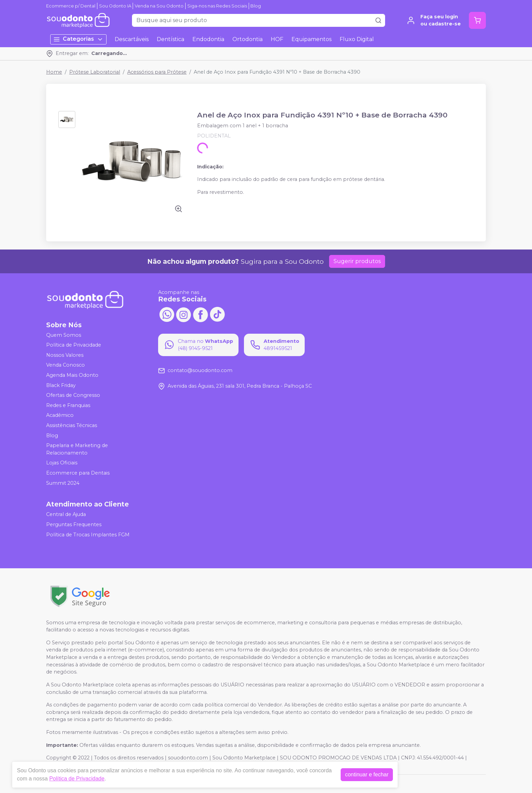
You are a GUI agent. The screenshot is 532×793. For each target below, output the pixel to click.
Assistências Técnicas (72, 425)
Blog (256, 6)
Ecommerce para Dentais (78, 473)
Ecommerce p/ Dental (71, 6)
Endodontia (208, 39)
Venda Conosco (65, 365)
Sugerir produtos (357, 261)
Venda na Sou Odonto (159, 6)
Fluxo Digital (357, 39)
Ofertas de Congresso (73, 395)
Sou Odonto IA (115, 6)
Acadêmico (60, 416)
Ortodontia (248, 39)
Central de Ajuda (66, 515)
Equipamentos (311, 39)
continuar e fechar (367, 774)
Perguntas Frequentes (74, 524)
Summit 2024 (63, 483)
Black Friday (61, 385)
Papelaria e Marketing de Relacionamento (77, 449)
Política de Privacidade (74, 345)
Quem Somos (64, 335)
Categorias (78, 39)
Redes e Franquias (68, 405)
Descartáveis (132, 39)
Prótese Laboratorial (95, 72)
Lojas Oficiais (62, 463)
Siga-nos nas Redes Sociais (217, 6)
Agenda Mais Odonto (72, 375)
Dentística (170, 39)
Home (54, 72)
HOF (277, 39)
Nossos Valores (65, 355)
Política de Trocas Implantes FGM (88, 535)
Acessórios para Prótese (157, 72)
